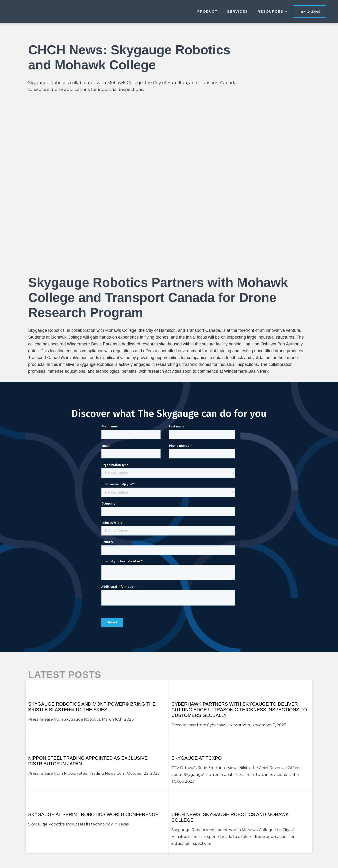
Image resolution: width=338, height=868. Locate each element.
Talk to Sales (309, 11)
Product (207, 11)
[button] (275, 11)
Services (237, 11)
